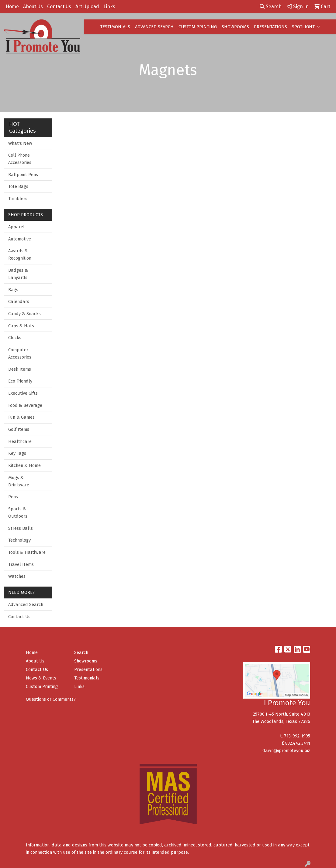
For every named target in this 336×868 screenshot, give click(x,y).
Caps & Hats (21, 326)
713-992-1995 (297, 736)
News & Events (41, 678)
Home (12, 7)
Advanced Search (26, 604)
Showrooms (86, 661)
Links (109, 7)
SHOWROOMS (235, 27)
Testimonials (87, 678)
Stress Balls (21, 528)
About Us (33, 7)
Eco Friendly (20, 381)
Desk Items (20, 369)
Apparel (16, 227)
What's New (20, 143)
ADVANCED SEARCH (154, 27)
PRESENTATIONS (270, 27)
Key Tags (17, 453)
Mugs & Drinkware (19, 481)
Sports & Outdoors (18, 512)
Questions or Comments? (51, 699)
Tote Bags (18, 186)
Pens (13, 497)
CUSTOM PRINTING (198, 27)
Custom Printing (42, 686)
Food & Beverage (25, 405)
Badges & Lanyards (18, 274)
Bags (13, 290)
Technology (19, 540)
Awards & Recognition (20, 254)
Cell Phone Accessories (20, 159)
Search (271, 7)
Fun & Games (21, 417)
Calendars (19, 301)
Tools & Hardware (27, 552)
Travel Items (21, 564)
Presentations (88, 669)
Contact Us (59, 7)
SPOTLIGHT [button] (303, 27)
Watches (17, 576)
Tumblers (18, 199)
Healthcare (20, 441)
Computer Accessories (20, 353)
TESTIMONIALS (115, 27)
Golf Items (19, 429)
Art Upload (87, 7)
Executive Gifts (23, 393)
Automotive (20, 239)
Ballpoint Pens (23, 175)
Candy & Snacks (24, 314)
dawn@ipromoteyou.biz (286, 751)
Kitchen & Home (24, 465)
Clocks (15, 338)
